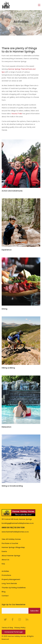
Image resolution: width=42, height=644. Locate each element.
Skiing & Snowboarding (12, 486)
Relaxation (6, 427)
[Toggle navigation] (39, 5)
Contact (5, 596)
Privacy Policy (20, 628)
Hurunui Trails (17, 114)
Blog (4, 592)
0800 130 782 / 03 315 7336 (13, 528)
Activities (5, 571)
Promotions (6, 575)
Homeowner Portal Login (14, 632)
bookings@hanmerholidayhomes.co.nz (18, 523)
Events (4, 551)
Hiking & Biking (8, 368)
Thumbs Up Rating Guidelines (14, 588)
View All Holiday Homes (11, 539)
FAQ (3, 564)
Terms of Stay (7, 628)
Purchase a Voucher (10, 543)
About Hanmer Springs (11, 556)
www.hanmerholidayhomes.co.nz (15, 532)
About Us (5, 560)
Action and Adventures (12, 191)
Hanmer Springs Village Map (13, 547)
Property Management (11, 579)
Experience (7, 250)
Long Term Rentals (9, 583)
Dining (4, 309)
